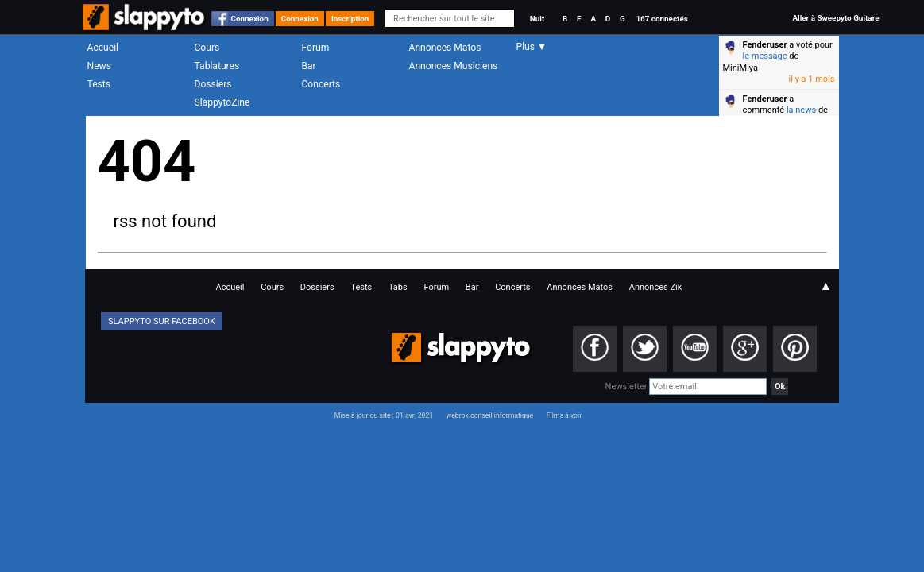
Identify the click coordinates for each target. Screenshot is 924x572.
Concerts (321, 84)
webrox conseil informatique (490, 415)
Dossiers (213, 84)
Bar (309, 66)
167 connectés (661, 19)
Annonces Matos (445, 48)
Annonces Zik (656, 287)
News (99, 66)
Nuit (537, 19)
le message (765, 56)
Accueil (103, 48)
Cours (207, 48)
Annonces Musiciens (454, 66)
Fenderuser (765, 45)
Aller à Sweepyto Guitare (835, 18)
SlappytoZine (222, 102)
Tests (99, 84)
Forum (316, 48)
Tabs (398, 287)
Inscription (350, 19)
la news (801, 110)
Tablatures (217, 66)
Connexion (250, 19)
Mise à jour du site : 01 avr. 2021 (384, 415)
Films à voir (564, 415)
